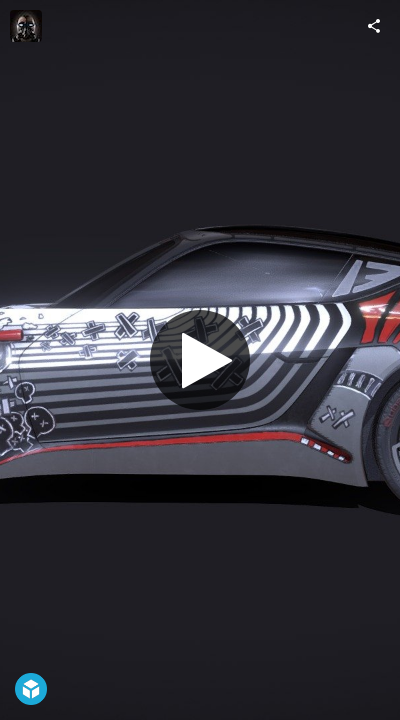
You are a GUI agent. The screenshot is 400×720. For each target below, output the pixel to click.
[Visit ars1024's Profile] (26, 26)
